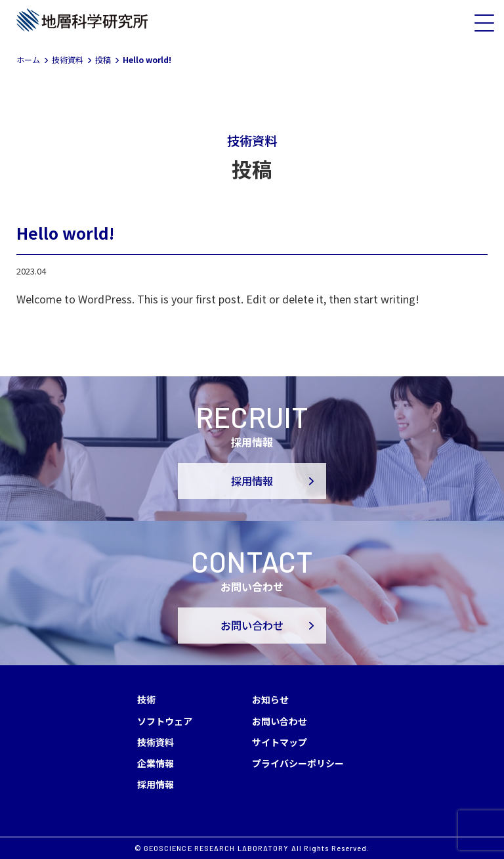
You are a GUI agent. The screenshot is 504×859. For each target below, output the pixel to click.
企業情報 (156, 763)
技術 (146, 699)
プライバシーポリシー (298, 763)
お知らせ (270, 699)
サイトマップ (280, 742)
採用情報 (252, 481)
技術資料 (156, 742)
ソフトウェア (165, 721)
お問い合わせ (252, 626)
